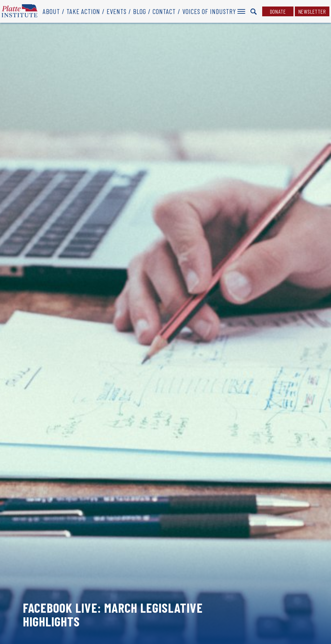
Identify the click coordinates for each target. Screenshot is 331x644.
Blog (140, 11)
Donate (278, 11)
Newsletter (312, 11)
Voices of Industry (209, 11)
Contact (164, 11)
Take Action (83, 11)
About (51, 11)
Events (117, 11)
